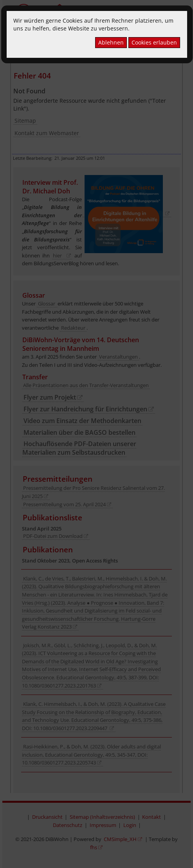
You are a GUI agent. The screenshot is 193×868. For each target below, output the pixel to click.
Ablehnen (111, 42)
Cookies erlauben (154, 42)
